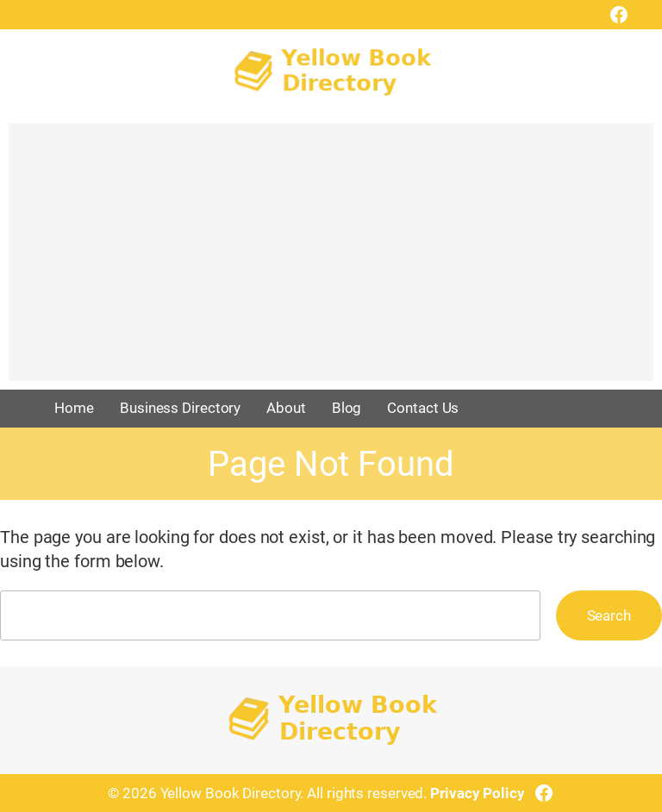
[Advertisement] (331, 260)
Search (609, 615)
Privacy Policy (478, 793)
